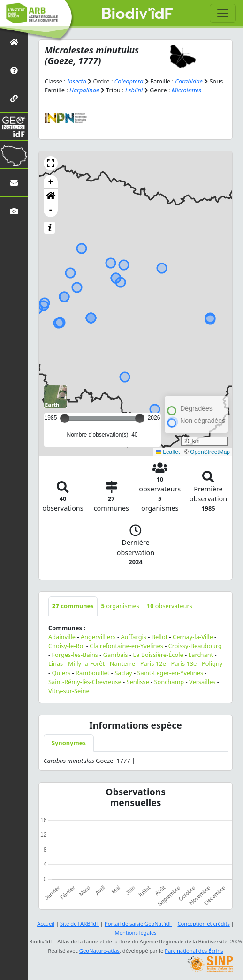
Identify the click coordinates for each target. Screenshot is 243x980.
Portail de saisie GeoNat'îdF (138, 923)
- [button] (51, 210)
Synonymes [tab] (69, 743)
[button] (51, 163)
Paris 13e (184, 663)
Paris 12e (153, 663)
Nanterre (122, 663)
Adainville (62, 637)
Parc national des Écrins (194, 951)
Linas (56, 663)
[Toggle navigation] (223, 13)
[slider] (140, 418)
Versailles (202, 682)
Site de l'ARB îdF (80, 923)
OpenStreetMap (210, 452)
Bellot (160, 637)
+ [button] (51, 182)
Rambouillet (92, 673)
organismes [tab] (120, 606)
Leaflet (168, 452)
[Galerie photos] (14, 211)
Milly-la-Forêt (86, 663)
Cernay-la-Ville (193, 637)
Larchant (201, 655)
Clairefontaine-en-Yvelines (126, 646)
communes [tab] (73, 606)
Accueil (46, 923)
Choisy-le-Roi (66, 646)
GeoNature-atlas (99, 951)
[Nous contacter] (14, 183)
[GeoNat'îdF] (14, 126)
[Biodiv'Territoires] (14, 155)
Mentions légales (135, 932)
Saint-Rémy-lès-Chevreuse (85, 682)
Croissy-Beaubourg (195, 646)
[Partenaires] (14, 98)
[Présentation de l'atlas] (14, 70)
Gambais (116, 655)
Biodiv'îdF (137, 14)
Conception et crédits (203, 923)
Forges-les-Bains (75, 655)
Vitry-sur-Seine (69, 691)
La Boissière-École (158, 655)
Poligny (212, 663)
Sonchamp (169, 682)
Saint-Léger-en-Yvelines (170, 673)
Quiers (61, 673)
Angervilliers (98, 637)
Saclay (123, 673)
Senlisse (137, 682)
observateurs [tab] (170, 606)
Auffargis (133, 637)
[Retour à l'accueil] (14, 42)
